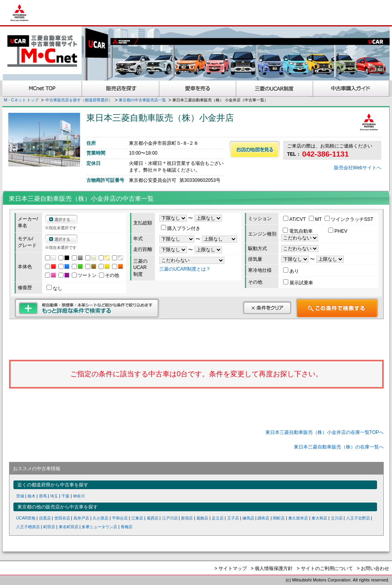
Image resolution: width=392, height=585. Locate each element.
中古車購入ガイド (351, 89)
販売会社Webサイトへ (358, 168)
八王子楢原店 (28, 527)
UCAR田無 (26, 518)
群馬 (43, 496)
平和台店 (120, 518)
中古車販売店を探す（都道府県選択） (79, 100)
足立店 (218, 518)
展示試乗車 (298, 283)
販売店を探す (121, 89)
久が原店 (101, 518)
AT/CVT (295, 219)
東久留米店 (298, 518)
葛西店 (153, 518)
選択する (62, 220)
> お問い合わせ (373, 568)
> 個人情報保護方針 (272, 568)
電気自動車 (298, 231)
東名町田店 (69, 527)
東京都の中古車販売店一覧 (142, 100)
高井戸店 (81, 518)
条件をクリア (267, 308)
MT (316, 219)
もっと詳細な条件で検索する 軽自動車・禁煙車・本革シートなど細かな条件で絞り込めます (87, 308)
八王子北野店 (358, 518)
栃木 (32, 496)
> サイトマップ (231, 568)
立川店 (337, 518)
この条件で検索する (337, 308)
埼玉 (54, 496)
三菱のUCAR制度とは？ (185, 269)
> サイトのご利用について (325, 568)
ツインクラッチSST (349, 219)
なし (54, 288)
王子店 (233, 518)
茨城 (20, 496)
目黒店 (45, 518)
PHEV (338, 231)
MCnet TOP (42, 89)
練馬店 (248, 518)
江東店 (137, 518)
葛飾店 (202, 518)
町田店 (49, 527)
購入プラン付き (181, 228)
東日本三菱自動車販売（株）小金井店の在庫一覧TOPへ (325, 432)
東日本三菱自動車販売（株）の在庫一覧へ (339, 447)
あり (291, 271)
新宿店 (187, 518)
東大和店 (319, 518)
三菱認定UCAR (275, 89)
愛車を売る (198, 89)
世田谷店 (62, 518)
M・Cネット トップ (21, 100)
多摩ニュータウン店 (99, 527)
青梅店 (127, 527)
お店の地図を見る (255, 150)
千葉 (65, 496)
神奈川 (79, 496)
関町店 (279, 518)
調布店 (263, 518)
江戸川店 (170, 518)
